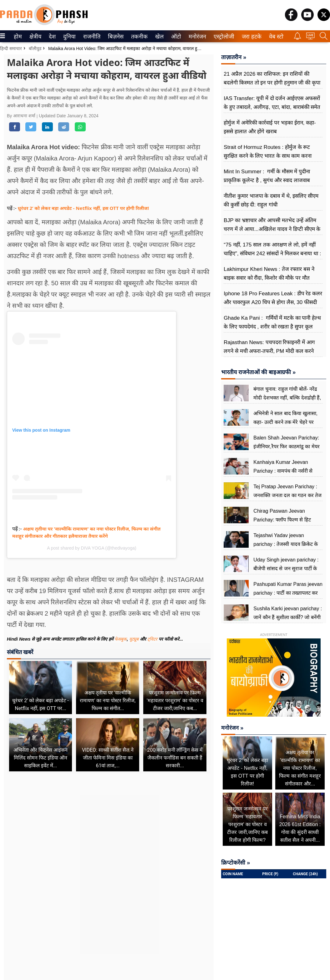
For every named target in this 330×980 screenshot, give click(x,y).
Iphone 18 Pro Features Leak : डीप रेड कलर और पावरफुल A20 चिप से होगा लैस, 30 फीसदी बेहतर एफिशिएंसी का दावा (273, 302)
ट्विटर (152, 639)
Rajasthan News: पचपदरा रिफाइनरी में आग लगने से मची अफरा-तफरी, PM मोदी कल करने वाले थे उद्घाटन (269, 351)
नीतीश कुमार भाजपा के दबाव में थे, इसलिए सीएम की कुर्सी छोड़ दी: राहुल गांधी (271, 200)
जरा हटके (250, 37)
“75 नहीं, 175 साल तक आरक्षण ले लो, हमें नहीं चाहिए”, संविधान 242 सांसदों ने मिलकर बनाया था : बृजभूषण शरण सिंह (272, 254)
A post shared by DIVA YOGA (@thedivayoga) (91, 548)
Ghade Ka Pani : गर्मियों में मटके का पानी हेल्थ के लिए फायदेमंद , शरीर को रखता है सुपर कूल (272, 322)
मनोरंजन (196, 37)
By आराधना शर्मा (22, 116)
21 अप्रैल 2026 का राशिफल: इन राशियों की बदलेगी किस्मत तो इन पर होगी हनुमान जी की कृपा (272, 78)
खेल (159, 37)
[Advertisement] (109, 838)
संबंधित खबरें (20, 652)
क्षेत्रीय (35, 37)
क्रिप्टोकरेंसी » (236, 863)
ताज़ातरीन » (234, 57)
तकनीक (138, 37)
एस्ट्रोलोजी (223, 37)
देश (52, 37)
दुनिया (69, 37)
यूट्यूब (135, 639)
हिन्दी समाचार (11, 48)
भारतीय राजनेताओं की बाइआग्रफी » (258, 372)
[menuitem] (18, 36)
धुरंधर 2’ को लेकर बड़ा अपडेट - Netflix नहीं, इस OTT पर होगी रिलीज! (84, 208)
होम (17, 37)
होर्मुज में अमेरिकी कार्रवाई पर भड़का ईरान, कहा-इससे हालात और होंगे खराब (270, 127)
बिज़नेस (115, 37)
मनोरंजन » (232, 728)
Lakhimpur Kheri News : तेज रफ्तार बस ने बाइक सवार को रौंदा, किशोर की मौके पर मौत (269, 274)
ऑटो (175, 37)
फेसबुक (121, 639)
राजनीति (91, 37)
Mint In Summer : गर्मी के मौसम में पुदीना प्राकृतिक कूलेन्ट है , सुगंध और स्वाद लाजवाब (267, 176)
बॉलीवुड (35, 48)
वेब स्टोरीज (279, 37)
